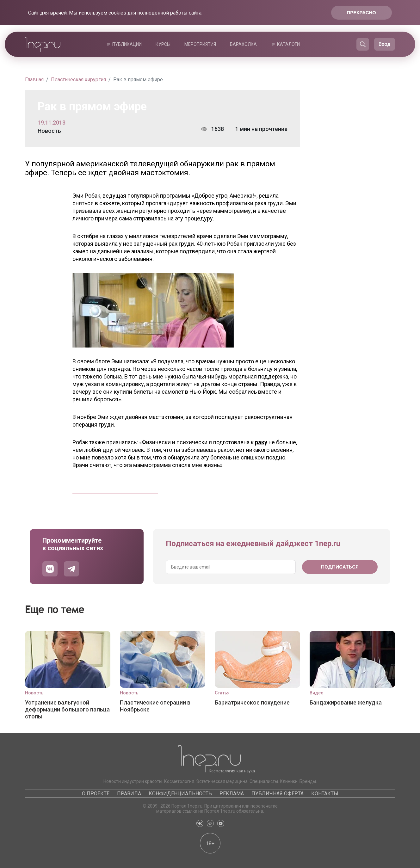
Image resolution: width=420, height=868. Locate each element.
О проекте (96, 794)
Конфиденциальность (180, 794)
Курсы (163, 44)
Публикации (127, 44)
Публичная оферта (278, 794)
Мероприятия (200, 44)
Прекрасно (361, 12)
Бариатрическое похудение (252, 702)
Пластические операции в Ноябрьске (155, 706)
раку (261, 442)
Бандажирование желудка (346, 702)
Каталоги (288, 44)
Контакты (325, 794)
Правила (129, 794)
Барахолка (243, 44)
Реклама (232, 794)
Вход (385, 44)
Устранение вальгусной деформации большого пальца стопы (67, 709)
